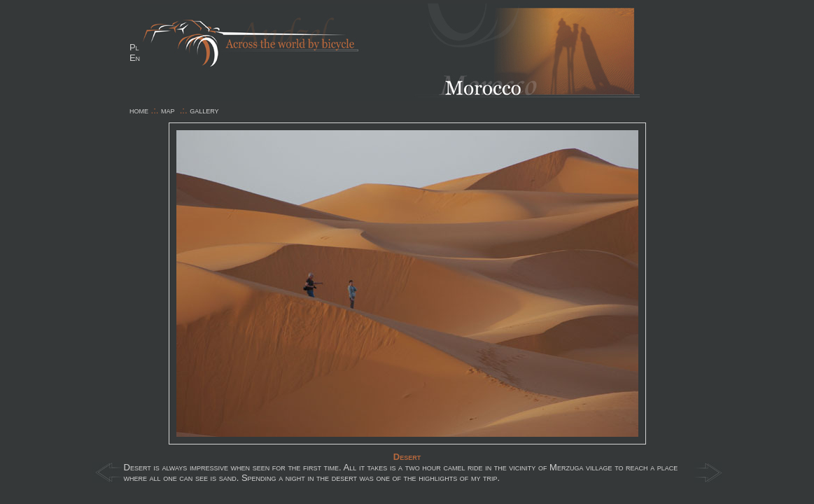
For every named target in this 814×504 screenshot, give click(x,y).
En (135, 58)
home (139, 110)
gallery (204, 110)
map (168, 110)
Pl (134, 47)
